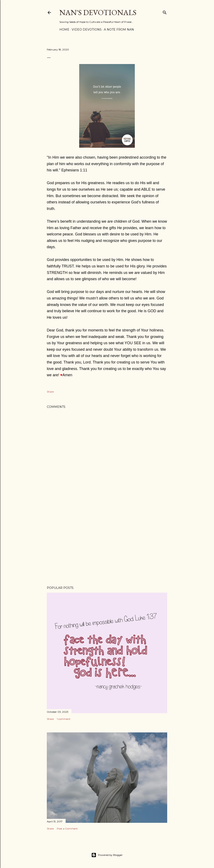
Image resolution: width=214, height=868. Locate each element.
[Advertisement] (107, 546)
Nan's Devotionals (98, 12)
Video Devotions (87, 30)
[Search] (165, 12)
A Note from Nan (119, 30)
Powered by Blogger (107, 855)
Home (64, 30)
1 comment (64, 719)
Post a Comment (67, 829)
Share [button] (50, 392)
